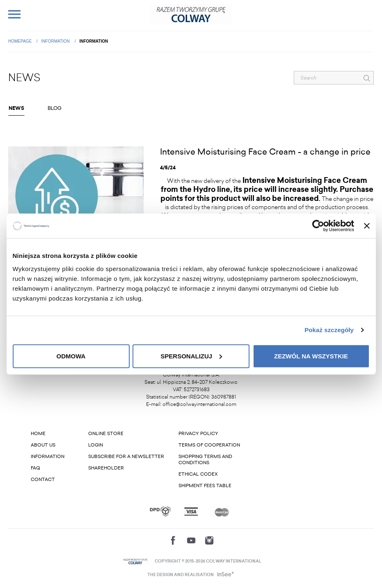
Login (96, 445)
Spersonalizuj (191, 356)
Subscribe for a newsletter (126, 457)
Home (38, 434)
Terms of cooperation (209, 445)
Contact (43, 480)
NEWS (16, 108)
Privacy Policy (198, 434)
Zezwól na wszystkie (311, 356)
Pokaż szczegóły (329, 330)
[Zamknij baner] (367, 226)
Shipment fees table (205, 486)
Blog (55, 108)
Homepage (21, 41)
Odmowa (71, 356)
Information (56, 41)
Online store (106, 434)
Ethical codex (198, 474)
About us (43, 445)
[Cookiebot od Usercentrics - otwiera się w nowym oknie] (318, 226)
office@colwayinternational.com (199, 404)
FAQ (35, 468)
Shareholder (106, 468)
